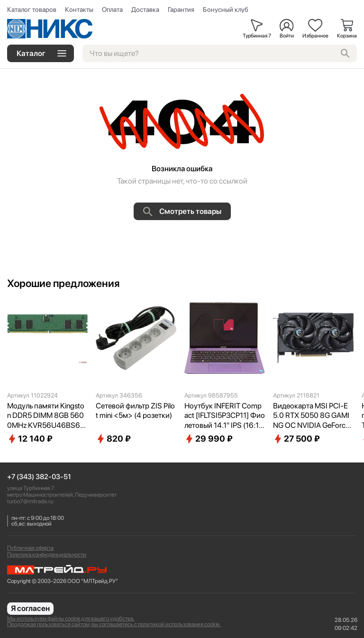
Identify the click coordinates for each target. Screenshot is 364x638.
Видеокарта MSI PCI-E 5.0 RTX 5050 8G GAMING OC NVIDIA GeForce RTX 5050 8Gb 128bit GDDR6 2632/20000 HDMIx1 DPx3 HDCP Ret (312, 416)
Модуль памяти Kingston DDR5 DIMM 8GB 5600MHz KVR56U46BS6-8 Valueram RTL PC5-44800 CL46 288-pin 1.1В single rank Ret (46, 416)
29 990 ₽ (209, 439)
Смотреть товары (182, 212)
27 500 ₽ (296, 439)
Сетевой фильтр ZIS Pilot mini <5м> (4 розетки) (135, 411)
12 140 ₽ (30, 439)
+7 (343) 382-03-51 (39, 477)
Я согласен (30, 608)
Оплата (112, 9)
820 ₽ (113, 439)
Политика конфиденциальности (47, 555)
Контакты (79, 9)
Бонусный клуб (226, 9)
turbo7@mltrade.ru (30, 501)
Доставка (145, 9)
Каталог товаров (32, 9)
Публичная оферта (30, 548)
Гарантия (181, 9)
